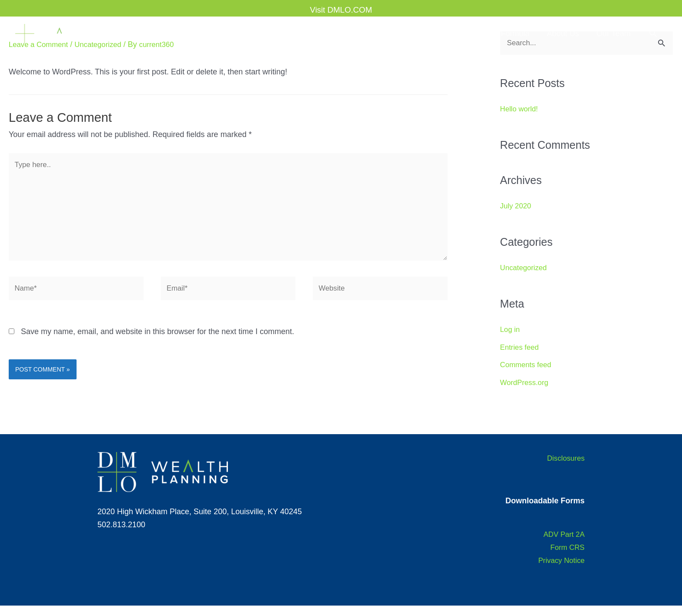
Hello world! (521, 110)
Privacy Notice (560, 570)
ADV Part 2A (562, 545)
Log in (511, 330)
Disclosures (564, 468)
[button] (653, 33)
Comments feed (528, 365)
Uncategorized (525, 268)
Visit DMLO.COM (341, 6)
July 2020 (517, 207)
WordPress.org (526, 383)
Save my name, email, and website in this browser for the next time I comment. (157, 342)
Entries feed (521, 348)
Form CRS (566, 557)
